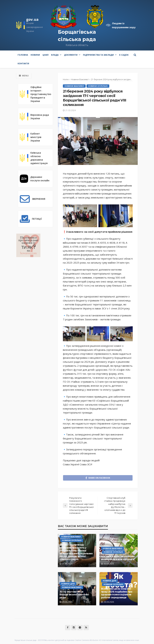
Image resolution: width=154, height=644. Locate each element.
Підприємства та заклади (98, 55)
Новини (35, 55)
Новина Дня (68, 584)
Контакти (23, 64)
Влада (55, 55)
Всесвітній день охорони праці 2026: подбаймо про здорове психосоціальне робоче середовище (117, 593)
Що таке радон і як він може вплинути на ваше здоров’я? (118, 558)
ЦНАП (46, 55)
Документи (71, 55)
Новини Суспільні (98, 86)
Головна (23, 55)
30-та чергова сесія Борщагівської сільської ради (74, 595)
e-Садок (124, 55)
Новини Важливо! (74, 86)
